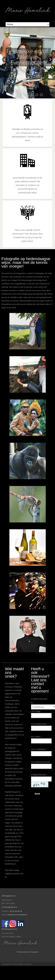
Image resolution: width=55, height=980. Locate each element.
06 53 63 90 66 (16, 911)
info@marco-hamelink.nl (17, 915)
